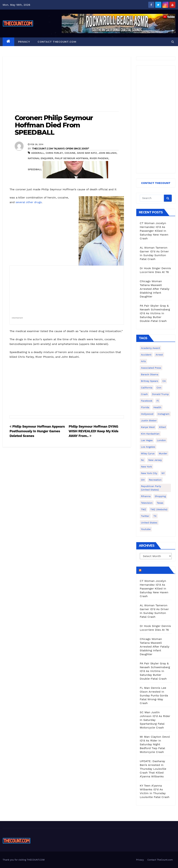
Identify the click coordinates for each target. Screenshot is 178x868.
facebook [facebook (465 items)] (147, 401)
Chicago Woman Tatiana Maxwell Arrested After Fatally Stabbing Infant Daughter (155, 289)
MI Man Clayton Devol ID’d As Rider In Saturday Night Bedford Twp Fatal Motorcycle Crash (155, 744)
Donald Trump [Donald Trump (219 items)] (161, 394)
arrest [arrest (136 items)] (159, 355)
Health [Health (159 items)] (157, 407)
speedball (35, 169)
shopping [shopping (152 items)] (160, 496)
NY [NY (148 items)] (163, 473)
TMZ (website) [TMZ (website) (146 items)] (159, 509)
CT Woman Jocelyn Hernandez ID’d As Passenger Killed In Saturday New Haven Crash (154, 231)
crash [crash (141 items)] (144, 394)
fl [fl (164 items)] (158, 401)
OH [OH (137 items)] (143, 480)
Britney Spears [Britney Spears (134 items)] (150, 381)
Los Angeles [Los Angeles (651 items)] (148, 447)
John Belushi (107, 153)
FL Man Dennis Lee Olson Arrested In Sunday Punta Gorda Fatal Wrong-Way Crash (154, 695)
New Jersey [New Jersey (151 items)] (155, 460)
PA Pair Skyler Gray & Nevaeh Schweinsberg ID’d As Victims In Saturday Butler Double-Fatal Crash (155, 313)
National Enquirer (40, 158)
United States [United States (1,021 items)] (149, 523)
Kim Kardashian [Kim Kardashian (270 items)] (150, 434)
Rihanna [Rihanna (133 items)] (146, 496)
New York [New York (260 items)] (146, 467)
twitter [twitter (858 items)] (145, 516)
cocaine (70, 153)
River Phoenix (99, 158)
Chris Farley (54, 153)
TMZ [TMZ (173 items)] (143, 509)
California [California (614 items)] (147, 388)
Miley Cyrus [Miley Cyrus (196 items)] (148, 453)
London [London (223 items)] (161, 440)
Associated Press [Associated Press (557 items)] (151, 368)
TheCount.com (155, 570)
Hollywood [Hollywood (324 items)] (147, 414)
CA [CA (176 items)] (164, 381)
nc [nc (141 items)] (143, 460)
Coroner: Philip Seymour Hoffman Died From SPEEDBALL (54, 125)
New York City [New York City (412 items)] (149, 473)
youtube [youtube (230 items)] (146, 529)
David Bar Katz (87, 153)
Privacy (24, 42)
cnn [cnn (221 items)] (159, 388)
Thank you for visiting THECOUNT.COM (24, 860)
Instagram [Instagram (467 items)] (164, 414)
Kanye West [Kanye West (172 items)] (148, 427)
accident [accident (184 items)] (146, 355)
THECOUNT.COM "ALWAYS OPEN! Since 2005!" (61, 149)
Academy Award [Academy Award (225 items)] (150, 348)
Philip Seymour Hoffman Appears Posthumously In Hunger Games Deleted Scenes (37, 431)
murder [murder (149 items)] (163, 453)
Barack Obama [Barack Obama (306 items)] (150, 374)
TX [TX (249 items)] (155, 516)
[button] (173, 42)
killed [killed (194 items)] (162, 427)
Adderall (38, 153)
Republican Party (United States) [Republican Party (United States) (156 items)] (151, 488)
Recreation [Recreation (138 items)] (155, 480)
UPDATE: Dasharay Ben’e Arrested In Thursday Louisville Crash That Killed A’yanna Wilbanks (153, 769)
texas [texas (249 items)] (160, 503)
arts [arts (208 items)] (143, 361)
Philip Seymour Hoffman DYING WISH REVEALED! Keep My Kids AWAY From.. (94, 431)
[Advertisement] (67, 84)
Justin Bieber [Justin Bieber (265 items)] (149, 420)
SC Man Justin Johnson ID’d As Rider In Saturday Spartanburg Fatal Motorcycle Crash (155, 720)
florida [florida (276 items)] (145, 407)
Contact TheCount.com (57, 42)
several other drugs (29, 202)
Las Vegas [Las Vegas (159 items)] (147, 440)
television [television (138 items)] (147, 503)
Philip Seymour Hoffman (71, 158)
